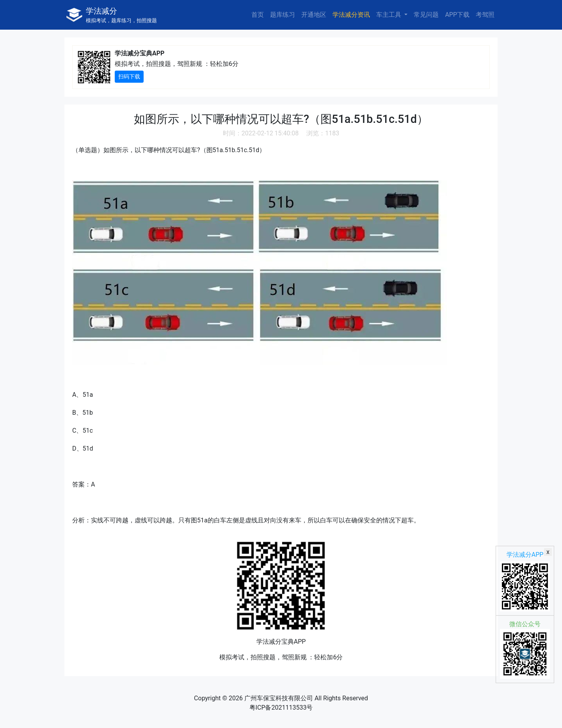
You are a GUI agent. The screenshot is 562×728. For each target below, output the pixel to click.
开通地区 (314, 15)
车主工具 (389, 15)
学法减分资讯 (351, 15)
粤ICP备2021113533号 (281, 708)
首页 (258, 15)
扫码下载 (129, 76)
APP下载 (457, 15)
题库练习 (283, 15)
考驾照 (485, 15)
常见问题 (426, 15)
